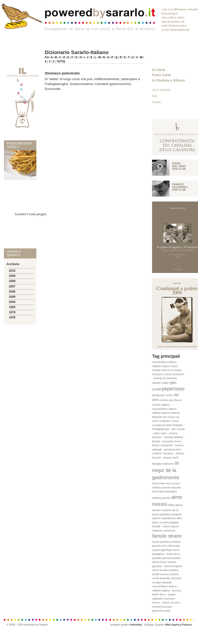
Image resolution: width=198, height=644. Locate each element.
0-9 (47, 57)
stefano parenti (161, 487)
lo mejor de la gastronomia (166, 470)
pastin (177, 558)
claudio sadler (160, 383)
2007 (12, 286)
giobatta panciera (162, 558)
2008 (12, 281)
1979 (12, 312)
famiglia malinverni (163, 464)
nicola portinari (161, 542)
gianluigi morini (170, 550)
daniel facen (159, 562)
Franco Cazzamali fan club (180, 187)
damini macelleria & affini (167, 518)
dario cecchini (160, 522)
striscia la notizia (172, 370)
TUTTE (61, 61)
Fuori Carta (161, 75)
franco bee (158, 483)
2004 (12, 302)
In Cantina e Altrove (169, 80)
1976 (12, 317)
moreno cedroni (169, 574)
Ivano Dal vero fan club (179, 166)
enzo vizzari (173, 483)
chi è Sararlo (161, 90)
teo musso (169, 417)
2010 (12, 271)
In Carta (159, 70)
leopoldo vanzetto (170, 578)
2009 (12, 276)
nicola (156, 578)
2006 (12, 292)
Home (156, 102)
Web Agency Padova (178, 625)
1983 (12, 307)
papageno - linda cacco (166, 554)
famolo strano (167, 536)
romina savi (166, 400)
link (155, 96)
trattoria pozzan (161, 498)
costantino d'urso (169, 421)
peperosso (173, 389)
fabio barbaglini (168, 491)
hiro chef (167, 546)
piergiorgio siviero (163, 395)
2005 (12, 297)
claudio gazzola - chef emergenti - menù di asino (168, 566)
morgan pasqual (162, 582)
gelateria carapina (171, 514)
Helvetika (136, 625)
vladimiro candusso (164, 530)
